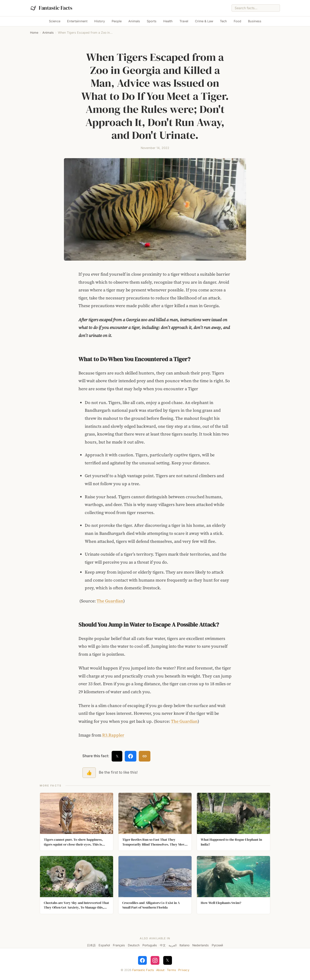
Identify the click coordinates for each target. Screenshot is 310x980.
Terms (171, 970)
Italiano (184, 945)
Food (237, 21)
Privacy (184, 970)
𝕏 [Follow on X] (167, 960)
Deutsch (134, 945)
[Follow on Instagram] (155, 960)
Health (168, 21)
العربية (173, 945)
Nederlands (201, 945)
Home (34, 33)
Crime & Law (204, 21)
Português (150, 945)
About (160, 970)
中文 (163, 945)
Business (255, 21)
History (100, 21)
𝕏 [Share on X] (117, 756)
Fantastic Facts (143, 970)
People (117, 21)
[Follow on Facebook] (142, 960)
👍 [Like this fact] (89, 773)
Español (104, 945)
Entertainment (77, 21)
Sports (152, 21)
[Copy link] (145, 756)
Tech (223, 21)
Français (119, 945)
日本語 (91, 945)
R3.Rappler (113, 735)
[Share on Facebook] (131, 756)
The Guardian (110, 601)
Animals (134, 21)
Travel (184, 21)
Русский (217, 945)
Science (55, 21)
